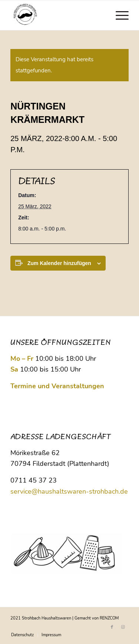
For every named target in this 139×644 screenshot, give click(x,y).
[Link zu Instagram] (123, 627)
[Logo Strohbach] (58, 15)
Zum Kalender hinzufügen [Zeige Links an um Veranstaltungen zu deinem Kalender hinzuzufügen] (59, 263)
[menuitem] (118, 15)
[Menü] (118, 15)
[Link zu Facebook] (112, 627)
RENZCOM (109, 618)
